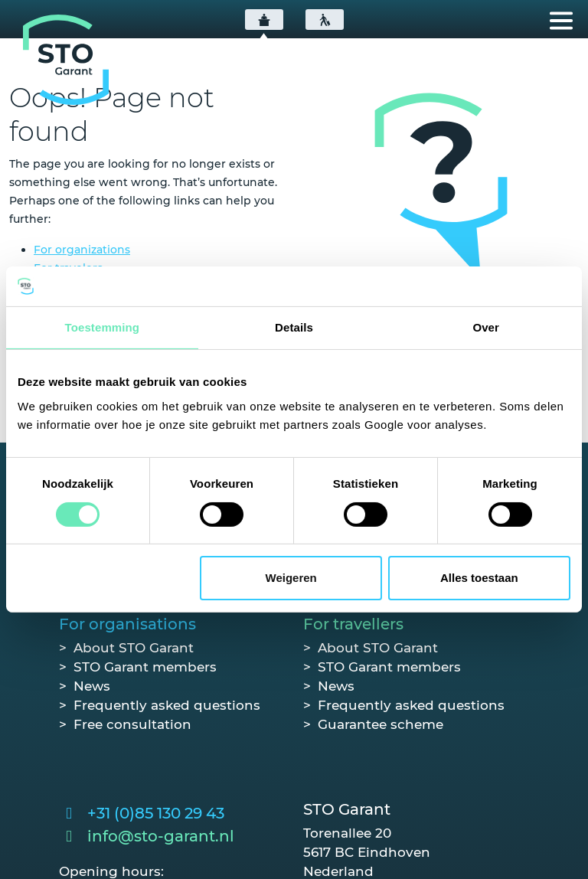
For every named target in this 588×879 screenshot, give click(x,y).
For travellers (353, 624)
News (92, 686)
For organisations (127, 624)
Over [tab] (486, 327)
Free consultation (132, 724)
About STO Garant (134, 648)
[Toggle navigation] (561, 21)
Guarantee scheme (381, 724)
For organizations (82, 250)
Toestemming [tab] (103, 327)
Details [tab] (294, 327)
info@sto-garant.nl (161, 836)
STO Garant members (145, 667)
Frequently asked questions (167, 705)
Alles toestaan (479, 578)
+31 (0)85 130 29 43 (156, 813)
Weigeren (291, 578)
